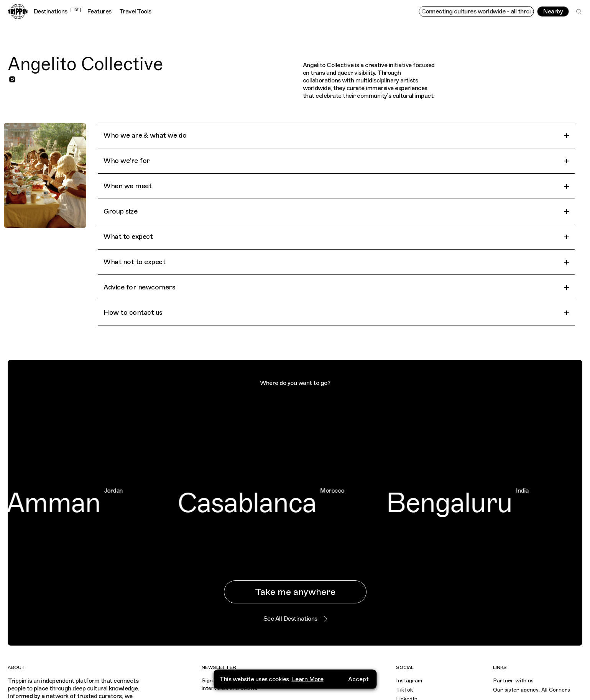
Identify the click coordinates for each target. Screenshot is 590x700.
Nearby (553, 12)
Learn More (308, 677)
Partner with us (513, 681)
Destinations (57, 12)
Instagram (409, 681)
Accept (358, 677)
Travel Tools (135, 12)
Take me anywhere (295, 592)
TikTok (404, 690)
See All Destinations (295, 619)
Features (99, 12)
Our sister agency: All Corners (532, 690)
